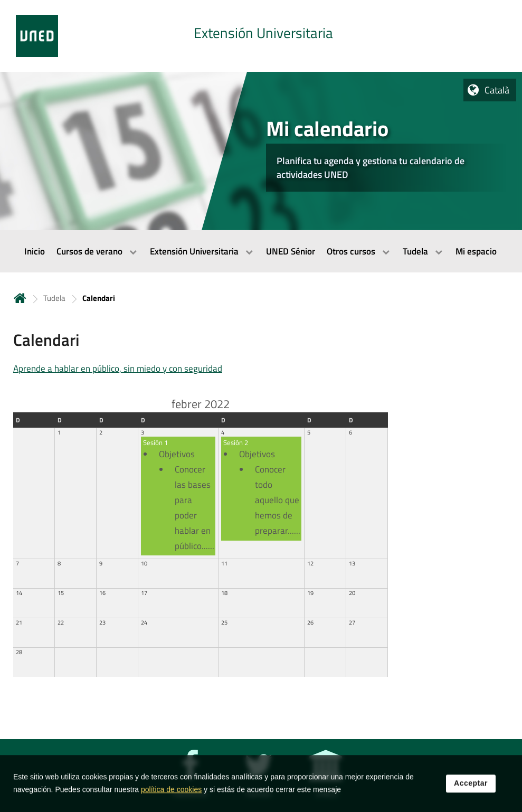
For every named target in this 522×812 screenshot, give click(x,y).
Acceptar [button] (471, 792)
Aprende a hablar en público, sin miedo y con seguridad (118, 369)
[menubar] (261, 251)
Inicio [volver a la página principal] (20, 298)
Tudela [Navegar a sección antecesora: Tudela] (54, 298)
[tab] (261, 36)
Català (497, 90)
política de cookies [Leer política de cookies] (171, 798)
